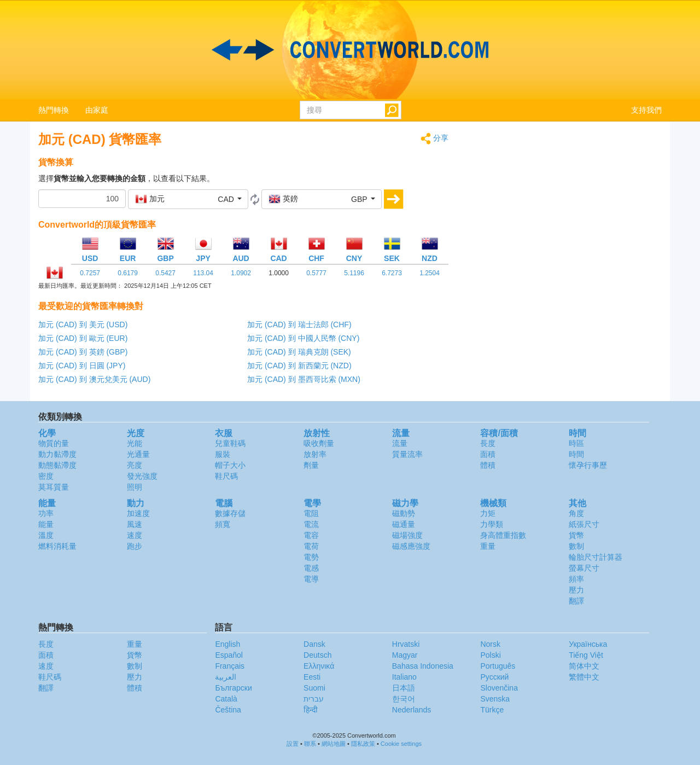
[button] (188, 199)
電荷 (311, 546)
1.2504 (430, 273)
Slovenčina (499, 688)
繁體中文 (584, 677)
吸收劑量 (319, 443)
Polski (490, 655)
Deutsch (317, 655)
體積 (488, 465)
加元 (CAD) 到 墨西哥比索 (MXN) (304, 379)
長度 (488, 443)
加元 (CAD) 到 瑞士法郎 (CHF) (299, 324)
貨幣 (576, 535)
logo (350, 50)
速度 (135, 535)
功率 (46, 513)
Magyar (405, 655)
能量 (46, 524)
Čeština (228, 710)
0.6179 (128, 273)
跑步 (135, 546)
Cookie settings (401, 744)
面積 (488, 454)
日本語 (404, 688)
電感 (311, 568)
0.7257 (90, 273)
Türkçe (492, 710)
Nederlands (412, 710)
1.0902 (241, 273)
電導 (311, 579)
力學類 (492, 524)
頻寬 (223, 524)
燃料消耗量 (57, 546)
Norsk (490, 644)
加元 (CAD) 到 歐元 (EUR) (83, 338)
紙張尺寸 (584, 524)
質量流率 (407, 454)
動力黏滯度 (57, 454)
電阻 (311, 513)
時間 (576, 454)
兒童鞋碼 (230, 443)
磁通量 (404, 524)
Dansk (314, 644)
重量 (488, 546)
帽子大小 (230, 465)
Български (233, 688)
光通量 (138, 454)
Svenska (495, 699)
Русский (494, 677)
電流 (311, 524)
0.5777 (316, 273)
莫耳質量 (54, 487)
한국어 (404, 699)
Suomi (314, 688)
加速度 (138, 513)
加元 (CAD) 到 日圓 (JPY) (82, 366)
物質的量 (54, 443)
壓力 (576, 590)
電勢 (311, 557)
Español (229, 655)
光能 (135, 443)
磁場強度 (407, 535)
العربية (226, 677)
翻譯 (576, 601)
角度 (576, 513)
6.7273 (392, 273)
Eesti (312, 677)
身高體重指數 (503, 535)
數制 (576, 546)
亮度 (135, 465)
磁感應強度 (411, 546)
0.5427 (165, 273)
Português (498, 666)
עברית (314, 699)
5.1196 (354, 273)
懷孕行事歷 (588, 465)
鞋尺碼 (226, 476)
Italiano (404, 677)
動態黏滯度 (57, 465)
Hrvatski (406, 644)
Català (226, 699)
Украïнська (588, 644)
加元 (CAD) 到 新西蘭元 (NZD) (299, 366)
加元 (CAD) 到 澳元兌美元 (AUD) (94, 379)
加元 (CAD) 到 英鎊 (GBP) (83, 352)
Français (230, 666)
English (227, 644)
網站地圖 (334, 744)
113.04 (203, 273)
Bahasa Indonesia (423, 666)
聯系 (310, 744)
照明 (135, 487)
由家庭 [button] (97, 110)
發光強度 (142, 476)
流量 (400, 443)
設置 (293, 744)
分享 (434, 139)
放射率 (315, 454)
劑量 (311, 465)
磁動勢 (404, 513)
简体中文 (584, 666)
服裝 (223, 454)
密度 (46, 476)
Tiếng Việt (586, 655)
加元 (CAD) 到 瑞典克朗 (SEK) (299, 352)
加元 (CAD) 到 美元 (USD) (83, 324)
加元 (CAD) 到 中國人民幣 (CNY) (303, 338)
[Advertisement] (563, 209)
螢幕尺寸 (584, 568)
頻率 (576, 579)
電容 (311, 535)
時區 (576, 443)
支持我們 (646, 110)
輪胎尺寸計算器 (596, 557)
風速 (135, 524)
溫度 (46, 535)
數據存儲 (230, 513)
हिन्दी (311, 710)
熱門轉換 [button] (54, 110)
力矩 (488, 513)
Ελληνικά (319, 666)
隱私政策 (363, 744)
